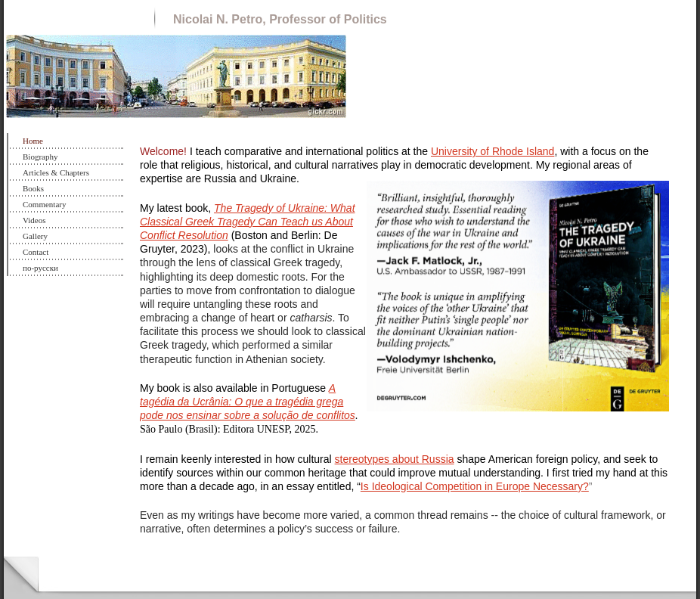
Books (33, 188)
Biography (40, 157)
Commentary (44, 204)
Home (33, 141)
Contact (36, 252)
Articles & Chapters (56, 172)
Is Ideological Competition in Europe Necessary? (475, 486)
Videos (34, 220)
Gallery (35, 236)
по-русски (40, 268)
